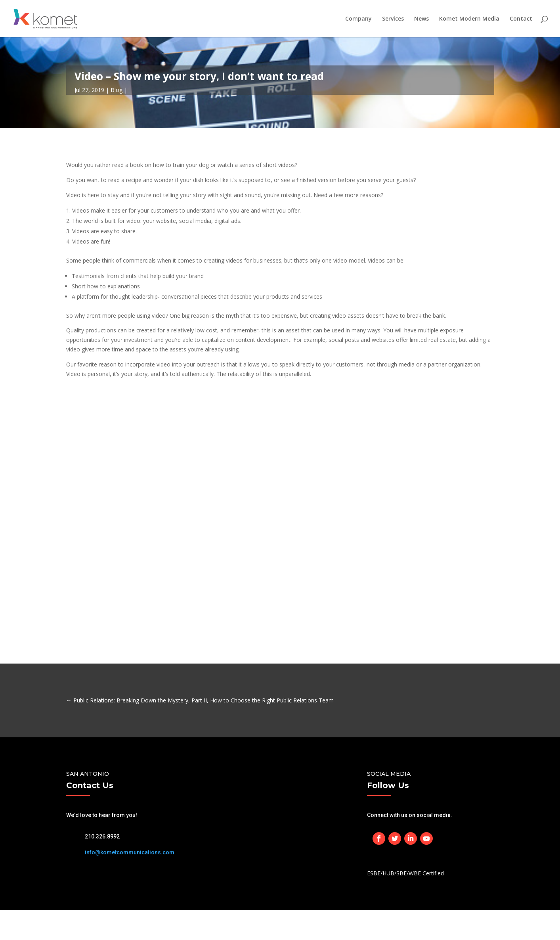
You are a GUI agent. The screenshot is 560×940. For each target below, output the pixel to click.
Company (358, 19)
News (421, 19)
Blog (117, 90)
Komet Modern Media (469, 19)
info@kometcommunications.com (130, 852)
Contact (521, 19)
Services (393, 19)
